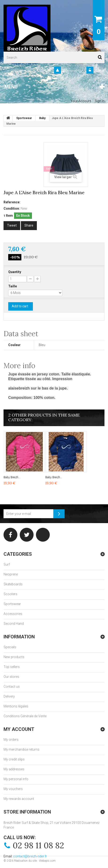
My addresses (14, 769)
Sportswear (12, 604)
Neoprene (11, 574)
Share (29, 225)
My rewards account (19, 799)
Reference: (12, 202)
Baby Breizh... (12, 477)
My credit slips (14, 759)
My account (19, 729)
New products (14, 657)
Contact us (12, 687)
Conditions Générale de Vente (25, 716)
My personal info (16, 779)
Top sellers (12, 667)
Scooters (10, 594)
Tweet (12, 225)
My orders (11, 740)
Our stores (11, 677)
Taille (13, 286)
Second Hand (14, 624)
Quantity (15, 272)
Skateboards (13, 584)
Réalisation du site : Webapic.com (35, 861)
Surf (7, 564)
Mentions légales (16, 706)
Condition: (12, 208)
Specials (10, 647)
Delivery (9, 696)
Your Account (71, 70)
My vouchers (13, 789)
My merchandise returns (21, 749)
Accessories (13, 614)
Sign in (100, 70)
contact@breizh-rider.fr (30, 856)
